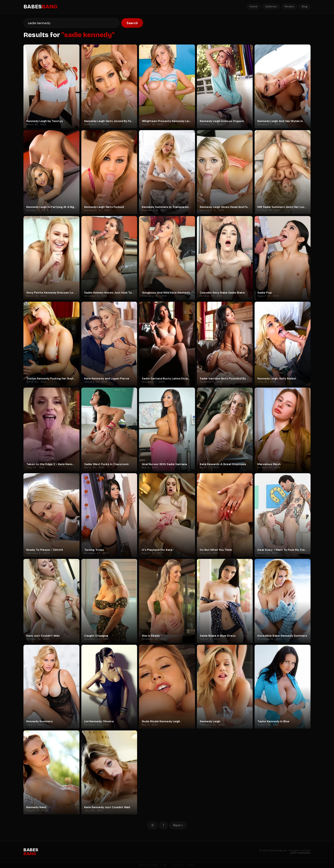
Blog (305, 6)
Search (132, 23)
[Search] (71, 23)
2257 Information (301, 853)
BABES (40, 7)
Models (289, 6)
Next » (178, 825)
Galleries (271, 6)
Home (253, 6)
